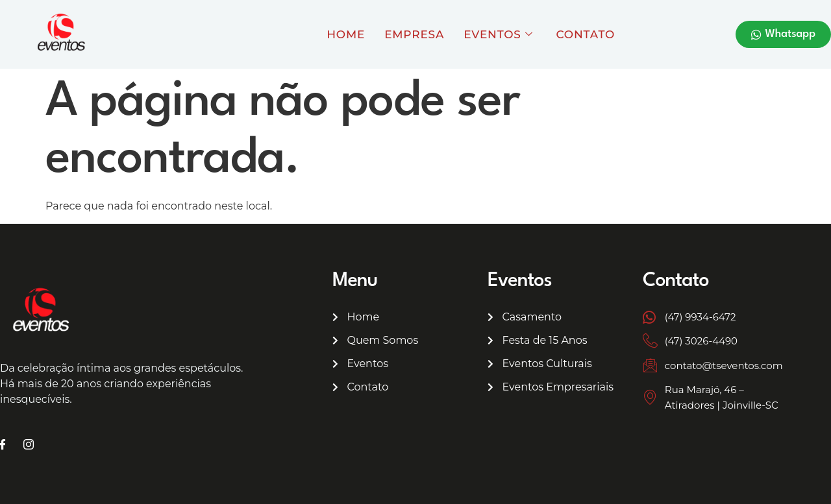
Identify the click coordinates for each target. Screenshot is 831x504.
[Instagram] (29, 446)
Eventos (498, 34)
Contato (586, 34)
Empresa (414, 34)
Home (346, 34)
